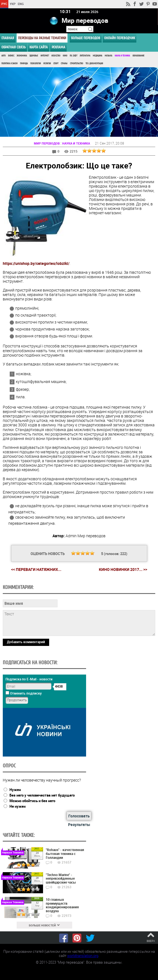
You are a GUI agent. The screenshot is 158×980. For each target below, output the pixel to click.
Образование (138, 56)
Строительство (77, 64)
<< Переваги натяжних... (36, 569)
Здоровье (34, 56)
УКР (13, 4)
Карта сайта (39, 47)
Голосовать (79, 816)
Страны (64, 64)
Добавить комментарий (26, 642)
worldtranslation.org (83, 956)
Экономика (22, 56)
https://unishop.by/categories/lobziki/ (36, 263)
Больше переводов (86, 38)
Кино (65, 56)
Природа (24, 64)
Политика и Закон (9, 64)
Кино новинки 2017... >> (123, 569)
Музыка (108, 56)
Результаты (79, 824)
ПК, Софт (73, 56)
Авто (3, 56)
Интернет (45, 56)
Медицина (97, 56)
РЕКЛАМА (58, 47)
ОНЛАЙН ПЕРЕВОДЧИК (120, 38)
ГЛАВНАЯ (8, 38)
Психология (36, 64)
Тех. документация (94, 64)
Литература (85, 56)
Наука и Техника (122, 56)
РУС (4, 4)
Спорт (56, 64)
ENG (21, 4)
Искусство (56, 56)
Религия (47, 64)
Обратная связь (13, 47)
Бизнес (11, 56)
